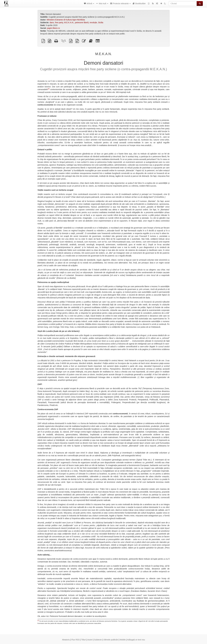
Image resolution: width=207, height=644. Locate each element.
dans (52, 22)
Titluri (84, 640)
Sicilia (101, 22)
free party (59, 22)
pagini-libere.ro (53, 28)
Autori (90, 640)
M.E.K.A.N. (69, 22)
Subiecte (98, 640)
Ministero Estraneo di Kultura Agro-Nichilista (66, 20)
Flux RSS (75, 640)
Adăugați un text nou (136, 640)
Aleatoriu (66, 640)
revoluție (93, 22)
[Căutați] (183, 3)
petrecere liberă (82, 22)
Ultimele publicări (111, 640)
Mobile (123, 640)
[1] (49, 89)
